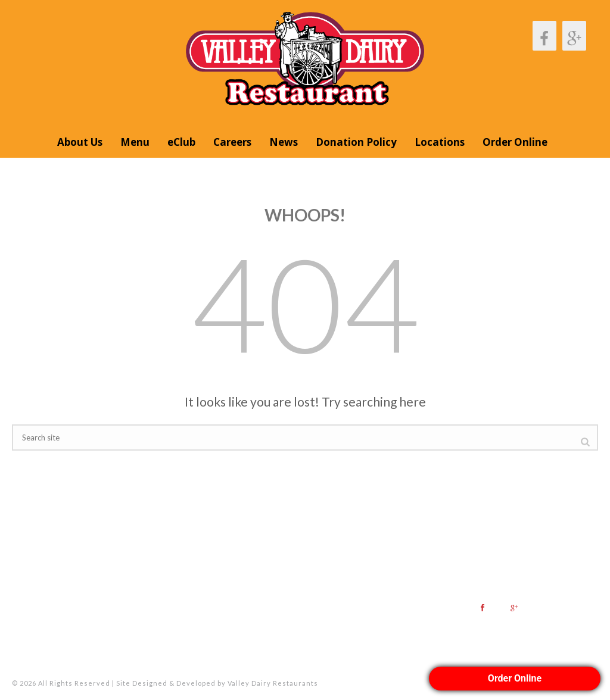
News (284, 142)
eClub (181, 142)
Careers (232, 142)
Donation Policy (356, 142)
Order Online (515, 142)
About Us (80, 142)
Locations (440, 142)
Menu (135, 142)
